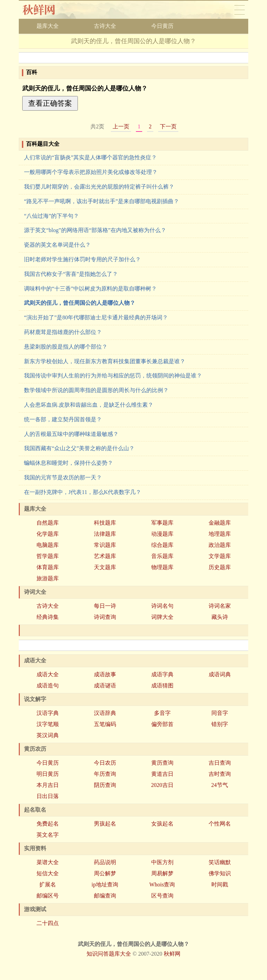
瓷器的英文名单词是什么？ (57, 245)
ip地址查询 (105, 885)
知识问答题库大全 (109, 954)
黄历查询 (162, 763)
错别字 (220, 724)
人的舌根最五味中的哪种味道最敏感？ (71, 434)
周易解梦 (162, 873)
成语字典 (162, 674)
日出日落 (48, 796)
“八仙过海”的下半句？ (51, 216)
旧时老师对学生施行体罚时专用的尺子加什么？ (82, 259)
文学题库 (220, 556)
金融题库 (220, 523)
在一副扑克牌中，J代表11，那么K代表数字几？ (83, 492)
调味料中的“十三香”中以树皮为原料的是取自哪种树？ (90, 289)
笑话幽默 (220, 862)
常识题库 (105, 545)
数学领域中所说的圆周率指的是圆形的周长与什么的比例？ (96, 390)
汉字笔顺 (48, 724)
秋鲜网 (44, 10)
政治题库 (220, 545)
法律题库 (105, 534)
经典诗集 (48, 617)
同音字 (220, 713)
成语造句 (48, 686)
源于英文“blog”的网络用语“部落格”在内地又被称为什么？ (95, 230)
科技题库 (105, 523)
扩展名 (48, 885)
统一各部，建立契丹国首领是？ (63, 419)
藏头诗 (220, 617)
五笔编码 (105, 724)
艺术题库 (105, 556)
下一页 (168, 126)
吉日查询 (220, 763)
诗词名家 (220, 606)
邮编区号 (48, 896)
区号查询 (162, 896)
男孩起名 (105, 824)
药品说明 (105, 862)
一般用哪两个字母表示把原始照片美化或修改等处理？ (91, 172)
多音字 (162, 713)
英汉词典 (48, 735)
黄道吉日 (162, 774)
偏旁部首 (162, 724)
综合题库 (162, 545)
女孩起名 (162, 824)
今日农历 (105, 763)
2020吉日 (162, 785)
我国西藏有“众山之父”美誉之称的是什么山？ (79, 448)
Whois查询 (162, 885)
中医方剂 (162, 862)
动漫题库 (162, 534)
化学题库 (48, 534)
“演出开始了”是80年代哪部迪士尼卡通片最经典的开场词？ (96, 317)
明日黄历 (48, 774)
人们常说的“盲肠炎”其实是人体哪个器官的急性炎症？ (90, 157)
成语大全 (48, 674)
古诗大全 (105, 26)
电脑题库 (48, 545)
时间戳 (220, 885)
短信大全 (48, 873)
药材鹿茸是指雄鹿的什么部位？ (63, 332)
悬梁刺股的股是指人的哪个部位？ (66, 347)
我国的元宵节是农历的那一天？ (63, 477)
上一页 (121, 126)
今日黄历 (162, 26)
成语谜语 (105, 686)
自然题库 (48, 523)
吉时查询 (220, 774)
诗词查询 (105, 617)
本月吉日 (48, 785)
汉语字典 (48, 713)
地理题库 (220, 534)
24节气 (220, 785)
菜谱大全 (48, 862)
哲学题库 (48, 556)
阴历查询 (105, 785)
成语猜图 (162, 686)
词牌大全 (162, 617)
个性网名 (220, 824)
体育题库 (48, 567)
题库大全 (48, 26)
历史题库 (220, 567)
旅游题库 (48, 578)
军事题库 (162, 523)
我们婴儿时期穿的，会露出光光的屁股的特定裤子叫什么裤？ (99, 187)
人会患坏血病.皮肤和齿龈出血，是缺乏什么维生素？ (89, 405)
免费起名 (48, 824)
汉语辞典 (105, 713)
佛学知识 (220, 873)
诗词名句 (162, 606)
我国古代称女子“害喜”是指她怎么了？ (71, 274)
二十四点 (48, 923)
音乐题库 (162, 556)
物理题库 (162, 567)
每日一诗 (105, 606)
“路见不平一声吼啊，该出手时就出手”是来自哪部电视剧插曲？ (102, 201)
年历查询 (105, 774)
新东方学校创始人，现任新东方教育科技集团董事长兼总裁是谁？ (105, 361)
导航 (240, 10)
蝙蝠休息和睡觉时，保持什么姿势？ (68, 463)
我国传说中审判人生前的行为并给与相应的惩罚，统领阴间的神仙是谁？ (113, 376)
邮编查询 (105, 896)
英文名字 (48, 835)
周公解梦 (105, 873)
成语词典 (220, 674)
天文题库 (105, 567)
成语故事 (105, 674)
